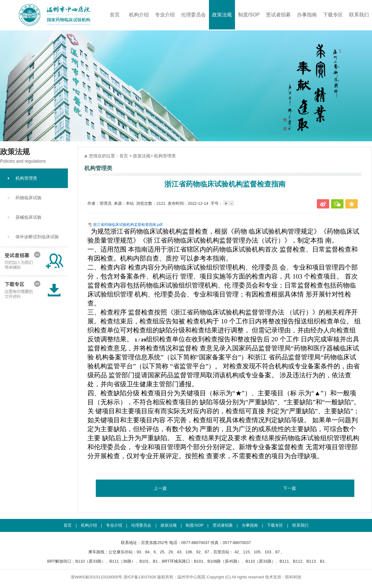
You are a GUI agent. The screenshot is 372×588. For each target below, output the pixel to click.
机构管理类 (26, 178)
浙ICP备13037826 (140, 577)
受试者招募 (278, 15)
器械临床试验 (29, 217)
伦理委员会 (193, 15)
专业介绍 (165, 15)
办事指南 (307, 15)
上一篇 (160, 488)
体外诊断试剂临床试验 (37, 237)
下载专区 (333, 15)
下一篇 (290, 488)
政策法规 (222, 15)
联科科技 (293, 577)
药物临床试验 (29, 198)
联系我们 (359, 15)
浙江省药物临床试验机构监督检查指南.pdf (128, 225)
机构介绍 (139, 15)
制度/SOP (249, 15)
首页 (115, 15)
